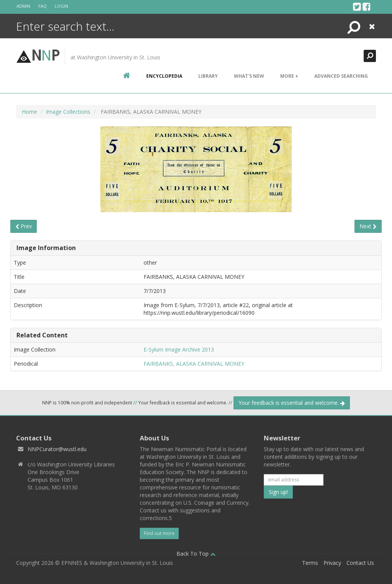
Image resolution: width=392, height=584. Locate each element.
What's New (249, 76)
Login (61, 6)
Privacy (332, 563)
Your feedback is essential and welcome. (292, 403)
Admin (23, 6)
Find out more (159, 533)
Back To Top (196, 554)
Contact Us (360, 563)
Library (208, 76)
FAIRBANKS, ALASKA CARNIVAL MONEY (194, 364)
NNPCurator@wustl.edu (57, 449)
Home (29, 112)
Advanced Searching (341, 76)
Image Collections (68, 112)
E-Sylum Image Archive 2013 (179, 349)
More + (289, 76)
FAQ (42, 6)
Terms (310, 563)
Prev (24, 226)
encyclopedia (164, 76)
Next (368, 226)
